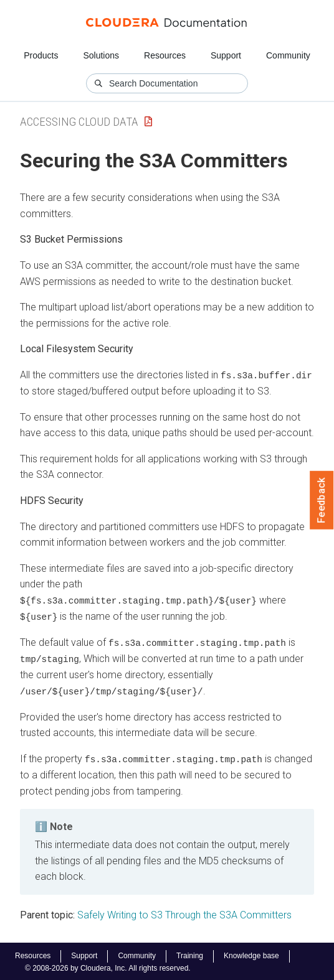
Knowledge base (251, 954)
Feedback (322, 500)
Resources (165, 55)
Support (226, 55)
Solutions (101, 55)
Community (288, 55)
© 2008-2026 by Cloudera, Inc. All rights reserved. (108, 966)
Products (41, 55)
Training (190, 954)
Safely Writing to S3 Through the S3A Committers (184, 913)
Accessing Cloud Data (79, 122)
